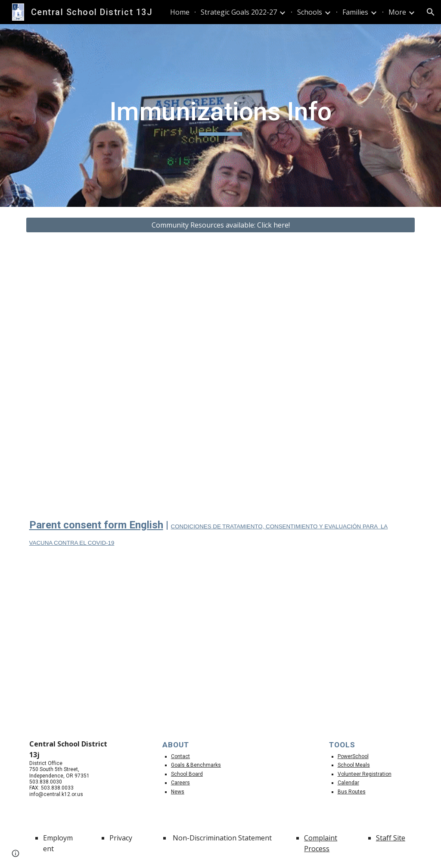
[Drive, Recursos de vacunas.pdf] (321, 644)
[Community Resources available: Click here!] (221, 225)
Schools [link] (310, 12)
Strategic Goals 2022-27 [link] (239, 12)
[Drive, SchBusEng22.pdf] (121, 373)
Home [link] (180, 12)
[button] (431, 12)
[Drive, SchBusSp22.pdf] (321, 373)
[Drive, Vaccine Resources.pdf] (121, 644)
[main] (220, 116)
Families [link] (355, 12)
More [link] (397, 12)
